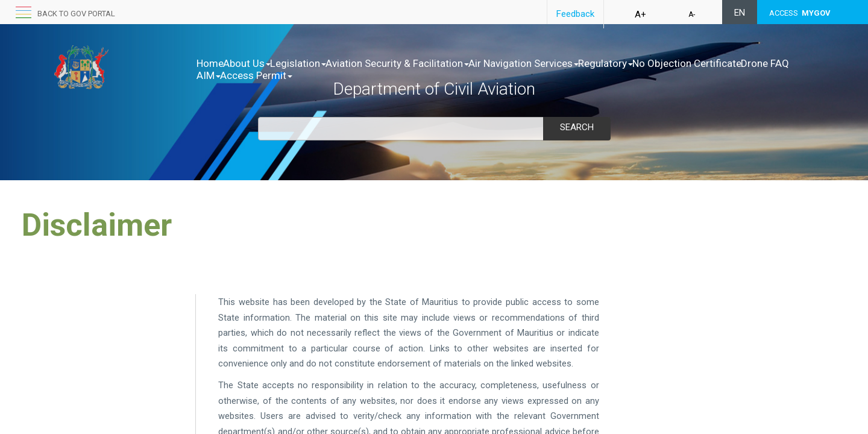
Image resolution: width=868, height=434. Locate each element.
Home (210, 63)
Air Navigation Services (574, 63)
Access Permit (450, 75)
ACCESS (800, 13)
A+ (640, 14)
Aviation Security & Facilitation (435, 63)
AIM (390, 75)
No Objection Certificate (251, 75)
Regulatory (669, 63)
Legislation (323, 63)
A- (692, 14)
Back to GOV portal (76, 14)
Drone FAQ (342, 75)
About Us (259, 63)
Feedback (575, 14)
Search (577, 127)
